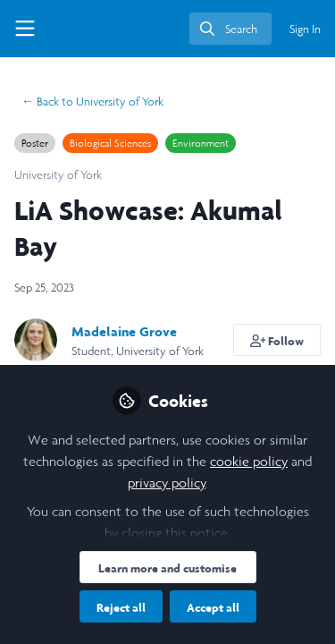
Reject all (121, 607)
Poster (35, 143)
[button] (277, 340)
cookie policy (249, 461)
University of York (92, 102)
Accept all (213, 607)
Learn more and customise (167, 568)
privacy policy (167, 483)
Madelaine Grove (124, 331)
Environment (201, 143)
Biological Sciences (110, 143)
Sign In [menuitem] (305, 29)
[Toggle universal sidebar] (25, 29)
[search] (230, 29)
